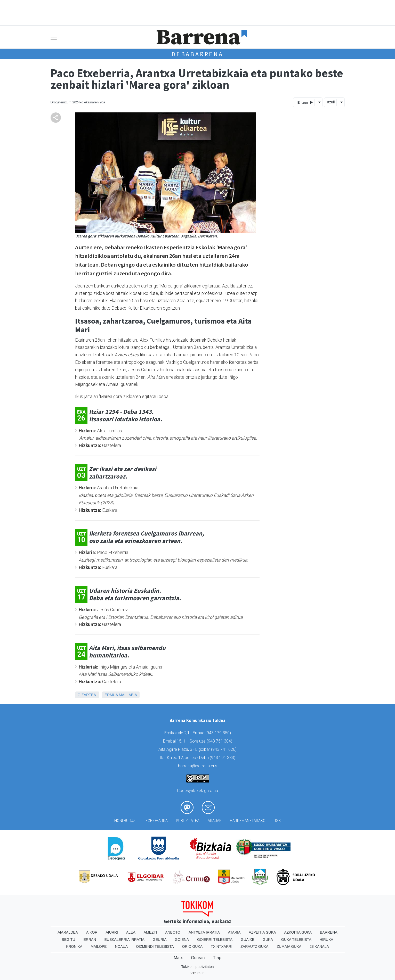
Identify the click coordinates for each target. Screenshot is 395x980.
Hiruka (327, 940)
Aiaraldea (68, 932)
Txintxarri (221, 946)
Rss (277, 821)
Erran (90, 940)
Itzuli (331, 102)
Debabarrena (197, 54)
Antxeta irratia (204, 932)
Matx (178, 958)
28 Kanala (319, 946)
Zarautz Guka (254, 946)
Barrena (329, 932)
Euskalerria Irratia (124, 940)
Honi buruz (125, 821)
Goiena (182, 940)
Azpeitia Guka (262, 932)
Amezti (150, 932)
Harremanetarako (248, 821)
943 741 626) (224, 749)
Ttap (217, 958)
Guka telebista (296, 940)
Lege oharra (156, 821)
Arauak (215, 821)
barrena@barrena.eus (198, 766)
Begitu (68, 940)
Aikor (92, 932)
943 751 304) (220, 741)
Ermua (111, 695)
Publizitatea (188, 821)
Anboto (173, 932)
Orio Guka (192, 946)
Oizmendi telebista (155, 946)
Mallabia (128, 695)
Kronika (74, 946)
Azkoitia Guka (298, 932)
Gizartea (87, 695)
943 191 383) (223, 758)
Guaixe (248, 940)
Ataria (234, 932)
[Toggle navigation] (54, 37)
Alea (131, 932)
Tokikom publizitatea (197, 967)
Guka (268, 940)
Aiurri (112, 932)
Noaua (121, 946)
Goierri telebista (215, 940)
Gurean (198, 958)
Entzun (305, 102)
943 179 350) (219, 733)
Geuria (160, 940)
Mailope (99, 946)
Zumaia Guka (289, 946)
